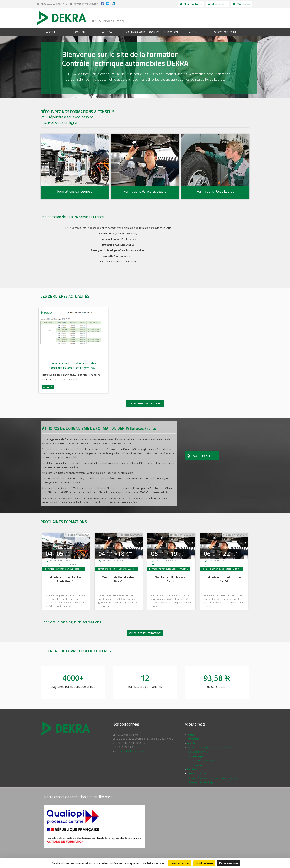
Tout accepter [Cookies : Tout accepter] (180, 863)
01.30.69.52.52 (46, 4)
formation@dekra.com (84, 4)
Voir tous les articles (145, 403)
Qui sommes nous (202, 455)
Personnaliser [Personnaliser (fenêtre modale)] (229, 863)
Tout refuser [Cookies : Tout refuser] (204, 863)
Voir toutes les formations (145, 632)
